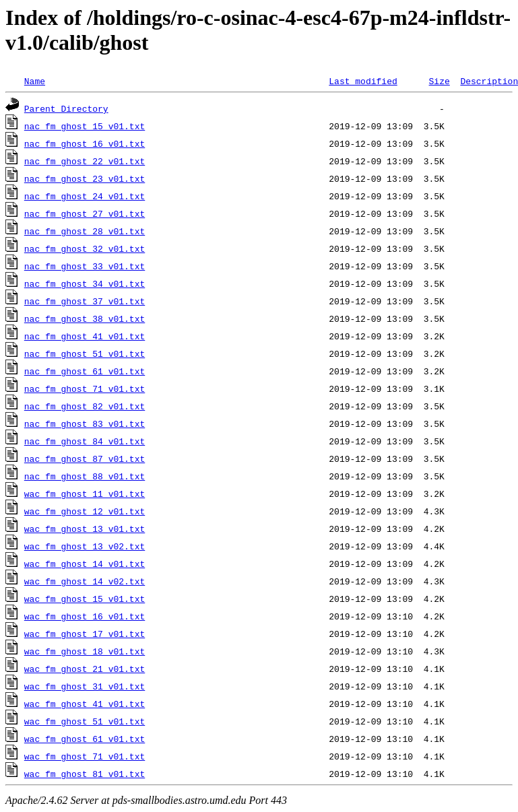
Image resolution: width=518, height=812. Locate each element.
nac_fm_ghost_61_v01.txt (85, 371)
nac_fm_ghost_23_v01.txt (85, 178)
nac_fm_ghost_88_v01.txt (85, 476)
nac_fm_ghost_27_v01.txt (85, 213)
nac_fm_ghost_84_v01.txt (85, 441)
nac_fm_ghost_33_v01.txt (85, 266)
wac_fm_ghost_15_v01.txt (85, 599)
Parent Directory (66, 108)
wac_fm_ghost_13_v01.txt (85, 529)
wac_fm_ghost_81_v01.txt (85, 774)
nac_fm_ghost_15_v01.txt (85, 126)
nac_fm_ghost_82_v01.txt (85, 406)
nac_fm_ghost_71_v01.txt (85, 388)
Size (439, 81)
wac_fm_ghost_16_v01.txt (85, 616)
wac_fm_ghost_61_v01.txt (85, 739)
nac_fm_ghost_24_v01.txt (85, 196)
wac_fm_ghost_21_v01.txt (85, 669)
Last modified (363, 81)
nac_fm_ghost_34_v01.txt (85, 283)
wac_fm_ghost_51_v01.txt (85, 721)
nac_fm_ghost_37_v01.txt (85, 301)
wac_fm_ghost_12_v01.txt (85, 511)
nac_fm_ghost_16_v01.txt (85, 143)
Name (35, 81)
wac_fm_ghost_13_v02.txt (85, 546)
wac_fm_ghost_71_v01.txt (85, 756)
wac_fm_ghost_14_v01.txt (85, 564)
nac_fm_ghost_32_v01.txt (85, 248)
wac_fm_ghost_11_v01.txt (85, 494)
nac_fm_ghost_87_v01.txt (85, 459)
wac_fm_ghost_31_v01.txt (85, 686)
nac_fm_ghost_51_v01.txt (85, 353)
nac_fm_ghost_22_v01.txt (85, 161)
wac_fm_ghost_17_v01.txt (85, 634)
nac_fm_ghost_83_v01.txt (85, 424)
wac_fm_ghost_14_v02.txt (85, 581)
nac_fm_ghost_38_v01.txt (85, 318)
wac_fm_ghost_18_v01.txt (85, 651)
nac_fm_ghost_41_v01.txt (85, 336)
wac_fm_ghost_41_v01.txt (85, 704)
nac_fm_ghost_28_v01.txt (85, 231)
